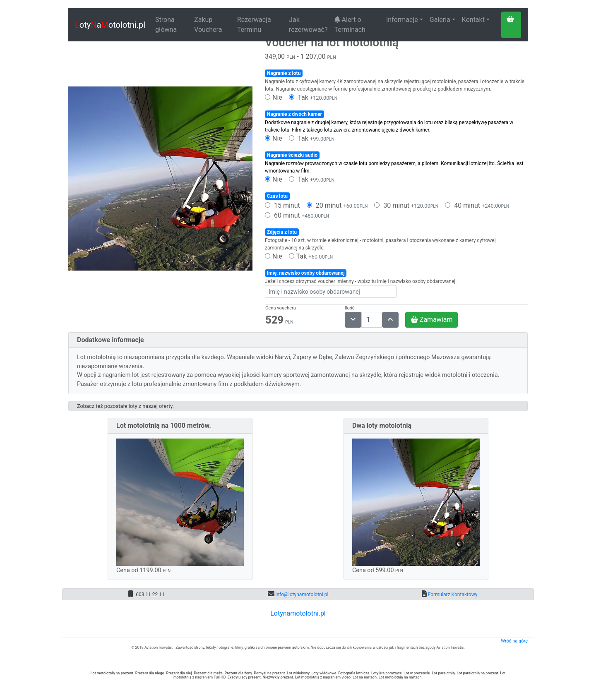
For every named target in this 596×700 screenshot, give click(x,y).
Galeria (440, 20)
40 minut (477, 205)
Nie (274, 97)
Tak (313, 97)
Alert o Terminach (350, 25)
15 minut (282, 205)
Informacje (402, 20)
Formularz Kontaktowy (452, 595)
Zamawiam (432, 320)
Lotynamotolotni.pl (298, 613)
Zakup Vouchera (208, 25)
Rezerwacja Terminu (254, 25)
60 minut (297, 215)
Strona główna (166, 25)
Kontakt (473, 20)
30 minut (406, 205)
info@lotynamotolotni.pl (302, 595)
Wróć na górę (514, 641)
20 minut (337, 205)
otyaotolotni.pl (110, 25)
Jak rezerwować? (308, 25)
